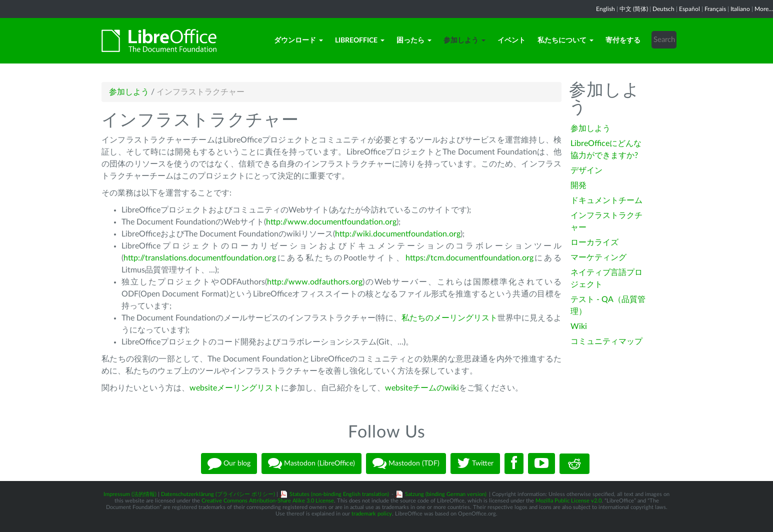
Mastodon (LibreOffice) (311, 463)
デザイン (586, 170)
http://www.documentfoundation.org (331, 222)
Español (689, 9)
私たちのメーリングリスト (449, 318)
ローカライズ (594, 242)
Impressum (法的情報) (130, 494)
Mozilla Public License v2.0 (568, 501)
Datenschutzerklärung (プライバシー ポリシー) (218, 494)
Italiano (740, 9)
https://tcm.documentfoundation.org (469, 258)
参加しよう (464, 40)
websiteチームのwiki (422, 388)
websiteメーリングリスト (235, 388)
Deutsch (663, 9)
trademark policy (372, 514)
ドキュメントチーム (606, 200)
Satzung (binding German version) (446, 494)
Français (715, 9)
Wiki (579, 326)
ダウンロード (298, 40)
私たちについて (565, 40)
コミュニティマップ (606, 341)
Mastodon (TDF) (406, 463)
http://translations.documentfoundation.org (200, 258)
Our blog (229, 463)
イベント (511, 40)
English (605, 9)
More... (764, 9)
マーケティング (598, 257)
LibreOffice (360, 40)
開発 (578, 185)
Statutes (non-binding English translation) (339, 494)
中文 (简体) (634, 9)
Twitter (475, 463)
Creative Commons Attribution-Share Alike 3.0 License (268, 501)
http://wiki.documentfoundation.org (398, 234)
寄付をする (623, 40)
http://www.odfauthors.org (315, 282)
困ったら (414, 40)
